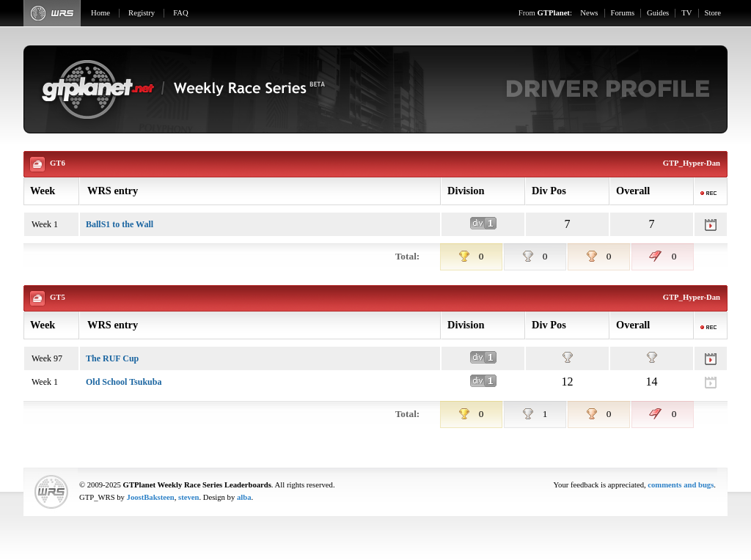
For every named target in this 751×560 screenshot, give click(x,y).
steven (188, 497)
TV (686, 13)
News (589, 13)
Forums (623, 13)
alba (244, 497)
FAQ (181, 13)
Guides (658, 13)
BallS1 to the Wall (120, 224)
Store (713, 13)
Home (100, 13)
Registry (142, 13)
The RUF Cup (112, 358)
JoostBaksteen (151, 497)
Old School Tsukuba (124, 382)
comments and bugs (681, 485)
